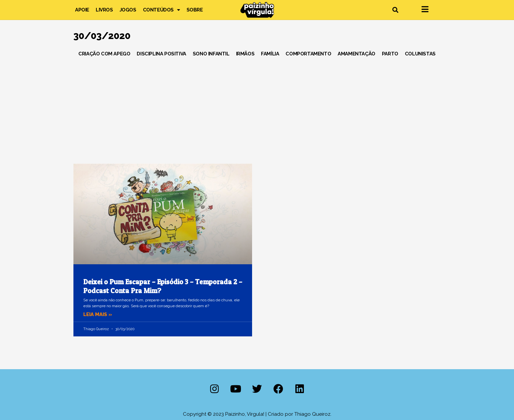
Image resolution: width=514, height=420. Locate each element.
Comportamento (308, 54)
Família (270, 54)
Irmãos (245, 54)
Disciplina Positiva (161, 54)
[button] (395, 10)
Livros (104, 10)
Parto (390, 54)
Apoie (82, 10)
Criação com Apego (104, 54)
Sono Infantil (211, 54)
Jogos (128, 10)
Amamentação (356, 54)
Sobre (195, 10)
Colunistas (420, 54)
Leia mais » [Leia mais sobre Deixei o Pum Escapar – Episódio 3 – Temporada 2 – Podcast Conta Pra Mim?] (98, 314)
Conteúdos (161, 10)
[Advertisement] (257, 108)
